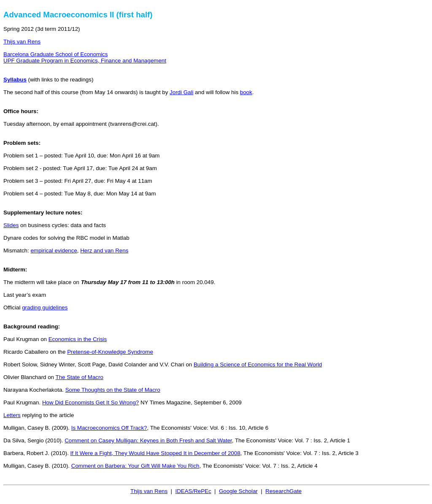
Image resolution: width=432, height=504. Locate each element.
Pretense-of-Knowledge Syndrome (110, 352)
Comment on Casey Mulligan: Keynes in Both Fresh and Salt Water (148, 440)
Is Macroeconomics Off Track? (109, 428)
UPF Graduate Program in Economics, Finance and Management (85, 61)
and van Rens (104, 251)
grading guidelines (45, 308)
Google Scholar (238, 491)
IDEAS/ (193, 491)
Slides (11, 225)
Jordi (181, 92)
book (246, 92)
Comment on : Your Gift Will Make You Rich (135, 466)
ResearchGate (283, 491)
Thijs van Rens (22, 42)
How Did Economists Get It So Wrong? (90, 402)
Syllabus (15, 80)
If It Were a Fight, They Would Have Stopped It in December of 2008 (155, 453)
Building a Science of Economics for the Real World (258, 364)
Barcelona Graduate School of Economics (55, 54)
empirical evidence (54, 251)
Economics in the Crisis (78, 339)
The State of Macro (79, 377)
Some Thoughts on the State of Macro (113, 390)
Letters (12, 415)
